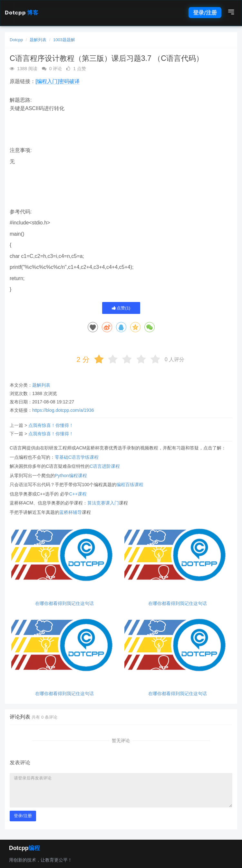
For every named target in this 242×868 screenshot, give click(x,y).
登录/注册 (205, 13)
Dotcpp (22, 13)
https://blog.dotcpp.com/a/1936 (63, 410)
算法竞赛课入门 (103, 503)
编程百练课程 (130, 485)
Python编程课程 (71, 476)
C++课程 (78, 494)
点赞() (121, 308)
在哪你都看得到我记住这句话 (64, 604)
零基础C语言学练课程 (77, 457)
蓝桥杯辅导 (71, 512)
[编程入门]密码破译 (58, 81)
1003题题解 (64, 40)
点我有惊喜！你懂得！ (51, 425)
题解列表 (38, 40)
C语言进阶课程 (105, 466)
